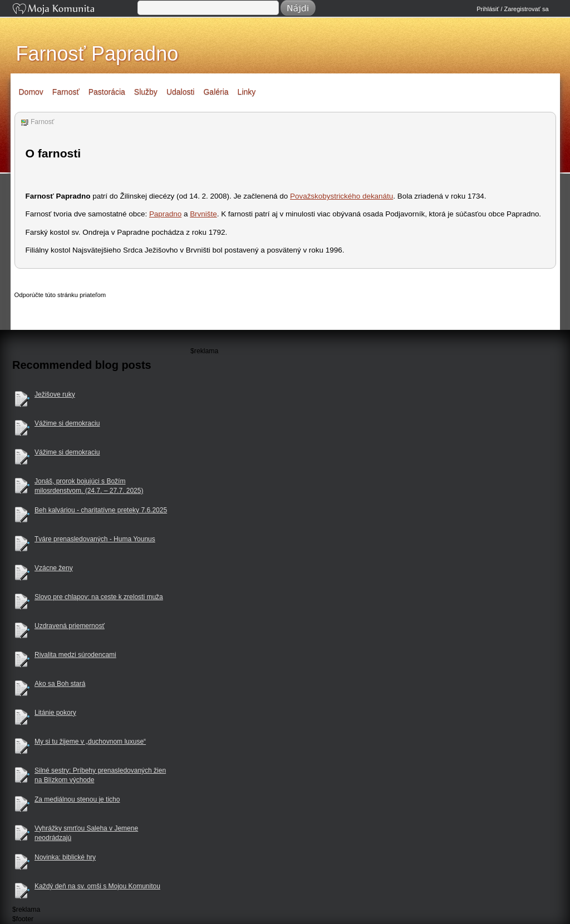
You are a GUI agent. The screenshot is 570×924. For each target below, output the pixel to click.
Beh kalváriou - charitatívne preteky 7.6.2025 (101, 510)
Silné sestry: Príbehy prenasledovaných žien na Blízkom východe (100, 775)
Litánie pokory (55, 713)
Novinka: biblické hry (65, 857)
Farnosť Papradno (97, 54)
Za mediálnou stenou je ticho (77, 799)
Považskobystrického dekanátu (341, 196)
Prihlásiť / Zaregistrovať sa (512, 9)
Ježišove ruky (55, 394)
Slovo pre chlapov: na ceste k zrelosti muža (99, 597)
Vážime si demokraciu (67, 423)
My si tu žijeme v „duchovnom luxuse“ (90, 742)
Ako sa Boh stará (60, 684)
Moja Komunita (74, 10)
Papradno (165, 214)
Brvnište (203, 214)
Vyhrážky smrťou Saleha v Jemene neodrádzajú (86, 833)
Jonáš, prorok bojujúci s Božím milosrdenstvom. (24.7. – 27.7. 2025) (89, 486)
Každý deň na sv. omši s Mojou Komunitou (97, 886)
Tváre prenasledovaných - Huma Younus (95, 539)
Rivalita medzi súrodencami (75, 655)
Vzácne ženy (54, 568)
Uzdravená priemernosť (70, 626)
